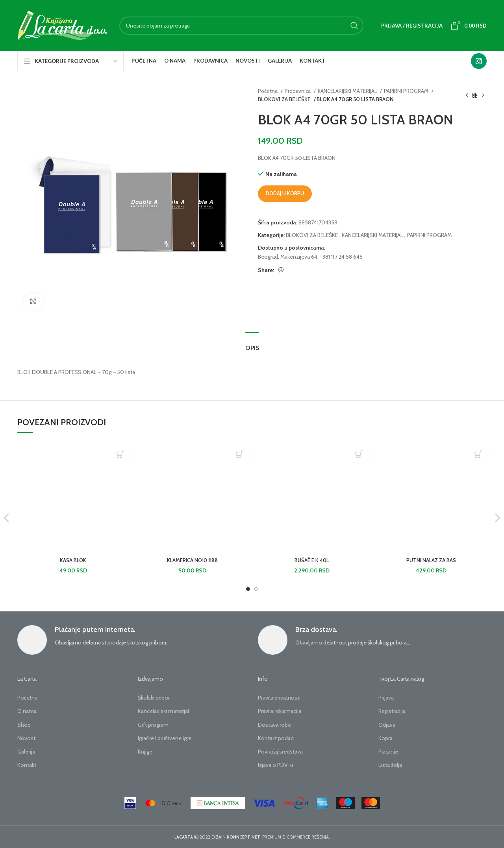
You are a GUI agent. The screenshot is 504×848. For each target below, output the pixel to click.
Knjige (145, 752)
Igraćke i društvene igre (165, 738)
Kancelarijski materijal (163, 711)
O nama (27, 711)
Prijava (386, 698)
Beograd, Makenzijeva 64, (288, 257)
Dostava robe (274, 725)
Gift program (153, 725)
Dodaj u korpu (285, 193)
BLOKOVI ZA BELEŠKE (283, 99)
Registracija (392, 711)
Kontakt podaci (276, 738)
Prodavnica (298, 91)
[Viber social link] (281, 270)
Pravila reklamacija (280, 711)
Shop (24, 725)
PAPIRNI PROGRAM (407, 91)
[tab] (252, 344)
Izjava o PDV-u (275, 765)
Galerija (26, 752)
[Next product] (483, 95)
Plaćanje (388, 752)
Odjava (387, 725)
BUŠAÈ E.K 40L (312, 560)
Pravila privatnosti (279, 698)
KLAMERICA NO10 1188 (193, 560)
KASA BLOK (73, 560)
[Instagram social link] (479, 61)
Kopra (385, 738)
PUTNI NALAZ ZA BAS (431, 560)
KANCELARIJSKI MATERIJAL (348, 91)
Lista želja (390, 765)
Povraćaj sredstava (280, 752)
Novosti (27, 738)
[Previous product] (467, 95)
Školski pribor (154, 698)
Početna (268, 91)
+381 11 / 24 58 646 (341, 257)
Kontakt (27, 765)
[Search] (241, 26)
